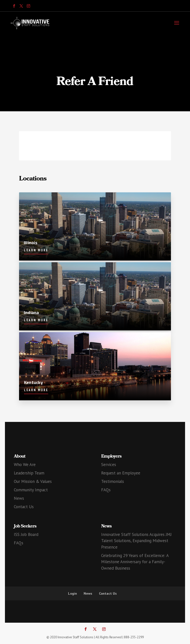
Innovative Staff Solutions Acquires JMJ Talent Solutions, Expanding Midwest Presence (136, 541)
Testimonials (113, 481)
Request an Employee (121, 473)
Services (109, 465)
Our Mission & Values (33, 481)
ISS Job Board (26, 534)
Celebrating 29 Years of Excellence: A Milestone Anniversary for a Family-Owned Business (135, 562)
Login (72, 593)
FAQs (106, 490)
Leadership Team (29, 473)
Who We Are (25, 465)
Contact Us (24, 507)
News (19, 498)
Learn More (36, 250)
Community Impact (31, 490)
